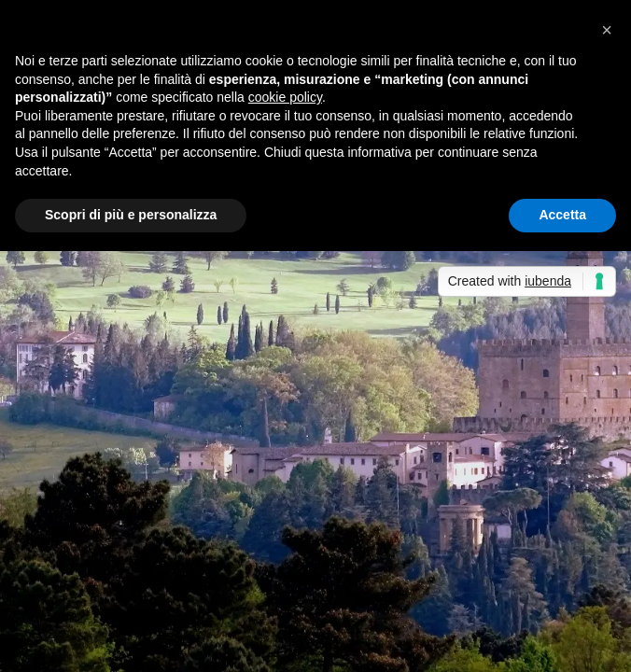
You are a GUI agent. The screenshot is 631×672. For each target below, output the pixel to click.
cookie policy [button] (285, 97)
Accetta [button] (562, 215)
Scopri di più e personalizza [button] (131, 215)
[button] (607, 30)
